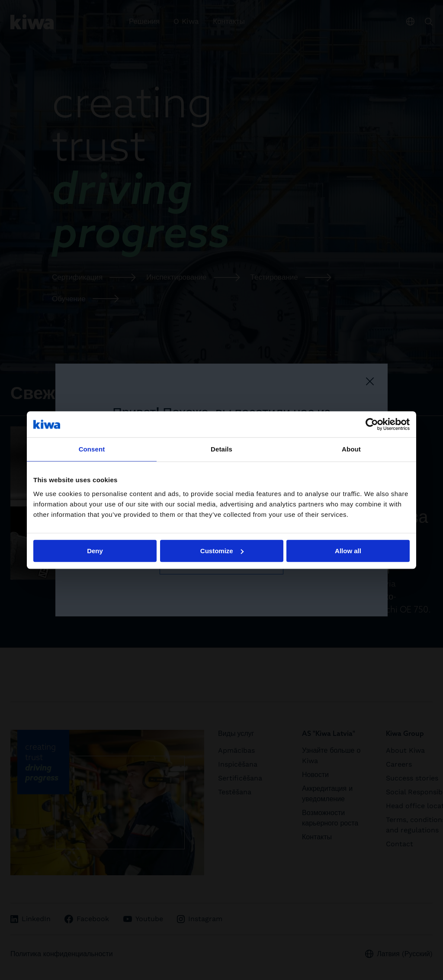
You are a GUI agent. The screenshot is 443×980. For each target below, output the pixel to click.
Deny (95, 551)
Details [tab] (221, 449)
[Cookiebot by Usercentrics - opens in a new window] (372, 424)
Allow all (348, 551)
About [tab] (351, 449)
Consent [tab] (92, 449)
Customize (222, 551)
